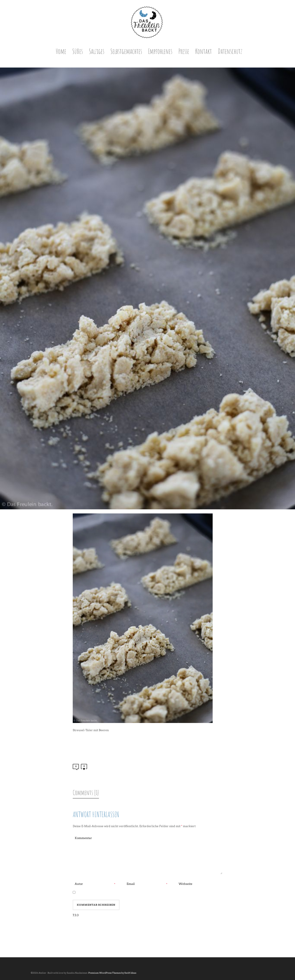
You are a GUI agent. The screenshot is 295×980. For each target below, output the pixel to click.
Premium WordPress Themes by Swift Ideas (112, 973)
